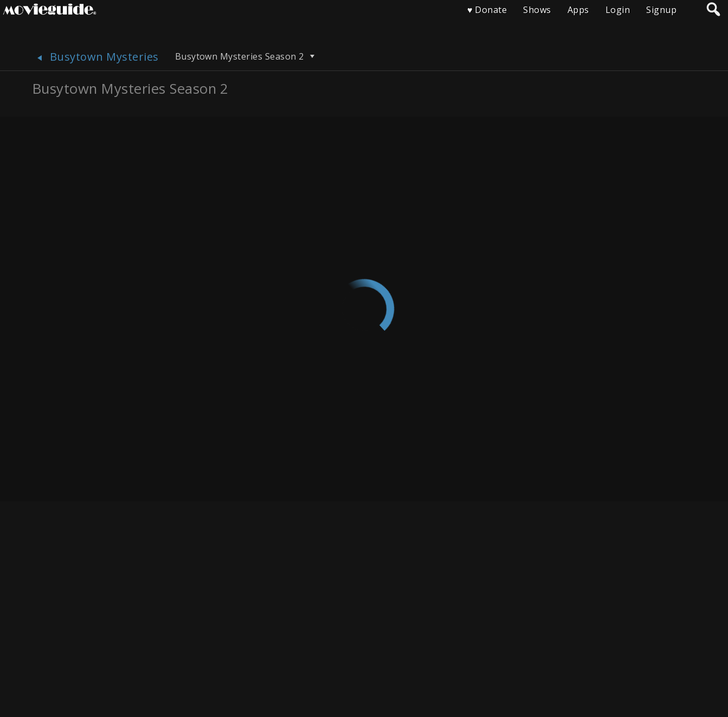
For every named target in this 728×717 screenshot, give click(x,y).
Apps (578, 10)
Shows (537, 10)
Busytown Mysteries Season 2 (246, 56)
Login (618, 10)
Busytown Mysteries (96, 57)
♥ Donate (487, 10)
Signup (661, 10)
